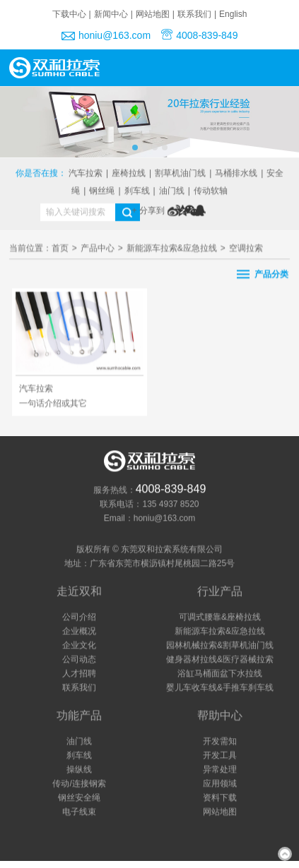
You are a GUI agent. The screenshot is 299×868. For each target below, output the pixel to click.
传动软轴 (211, 191)
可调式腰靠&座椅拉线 (220, 617)
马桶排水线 (236, 174)
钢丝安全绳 (79, 798)
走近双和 (79, 592)
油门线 (172, 191)
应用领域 (220, 784)
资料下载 (220, 798)
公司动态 (79, 660)
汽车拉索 (86, 174)
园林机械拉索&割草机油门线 (220, 646)
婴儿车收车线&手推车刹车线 (220, 688)
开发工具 (220, 756)
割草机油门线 (180, 174)
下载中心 (69, 14)
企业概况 (79, 632)
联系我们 (194, 14)
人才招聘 (79, 674)
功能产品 (79, 716)
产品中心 (98, 250)
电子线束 (79, 812)
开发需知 (220, 742)
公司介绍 (79, 617)
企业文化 (79, 646)
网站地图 (153, 14)
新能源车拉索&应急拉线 (172, 250)
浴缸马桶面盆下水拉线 (220, 674)
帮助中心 (220, 716)
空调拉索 (246, 250)
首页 (60, 250)
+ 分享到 (148, 211)
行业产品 (220, 592)
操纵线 (79, 770)
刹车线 (137, 191)
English (233, 14)
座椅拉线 (129, 174)
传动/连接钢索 (79, 784)
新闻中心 (111, 14)
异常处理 (220, 770)
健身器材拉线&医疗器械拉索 (220, 660)
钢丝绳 (102, 191)
